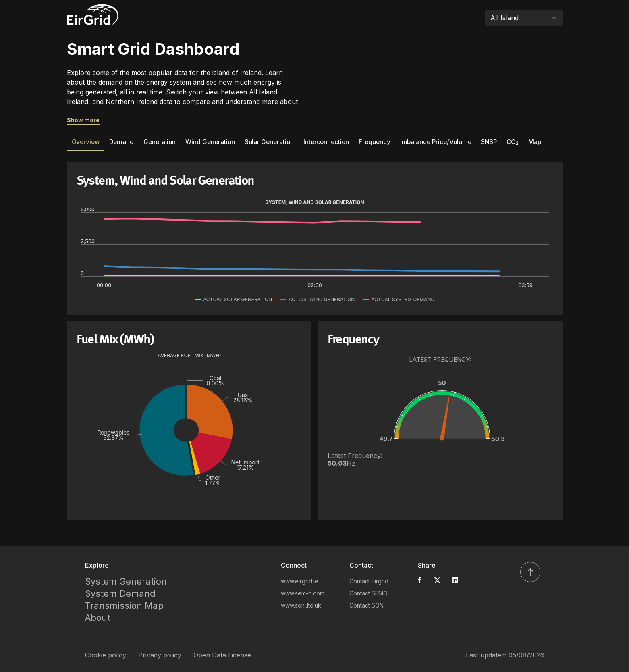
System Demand (120, 593)
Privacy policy (160, 655)
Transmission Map (124, 605)
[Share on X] (437, 580)
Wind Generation (210, 142)
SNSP (489, 142)
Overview (86, 142)
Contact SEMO (368, 593)
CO (513, 142)
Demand (121, 142)
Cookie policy (106, 655)
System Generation (126, 581)
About (98, 618)
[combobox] (524, 18)
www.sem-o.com (303, 593)
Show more (83, 120)
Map (535, 142)
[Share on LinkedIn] (455, 580)
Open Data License (222, 655)
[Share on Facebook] (419, 580)
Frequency (375, 142)
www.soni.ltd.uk (301, 605)
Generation (160, 142)
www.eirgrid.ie (300, 581)
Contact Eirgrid (369, 581)
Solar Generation (269, 142)
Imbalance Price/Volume (436, 142)
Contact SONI (367, 605)
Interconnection (326, 142)
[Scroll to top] (530, 572)
